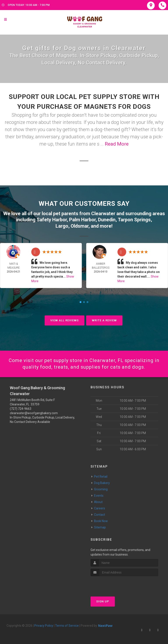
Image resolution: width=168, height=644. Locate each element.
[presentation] (114, 584)
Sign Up (103, 601)
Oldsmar (80, 226)
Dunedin (107, 220)
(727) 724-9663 (21, 409)
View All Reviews (65, 320)
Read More (117, 144)
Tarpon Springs (134, 220)
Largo (62, 226)
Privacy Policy (44, 626)
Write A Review (104, 320)
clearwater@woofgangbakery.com (34, 413)
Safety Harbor (52, 220)
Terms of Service (67, 626)
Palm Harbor (82, 220)
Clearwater (103, 214)
